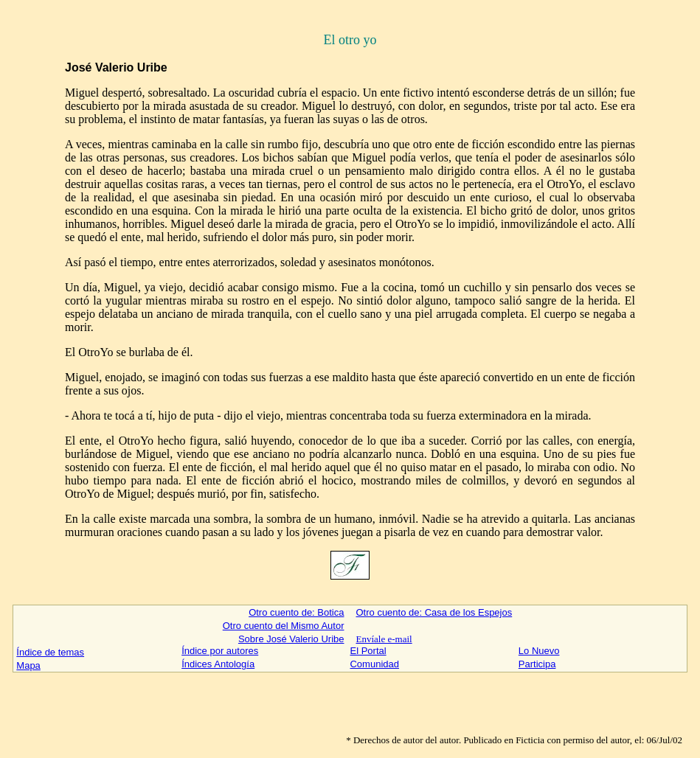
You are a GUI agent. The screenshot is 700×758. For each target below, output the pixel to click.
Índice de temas (50, 652)
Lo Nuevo (539, 651)
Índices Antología (218, 664)
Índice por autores (220, 651)
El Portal (368, 651)
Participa (537, 664)
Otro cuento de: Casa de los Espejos (434, 612)
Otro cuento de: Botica (296, 612)
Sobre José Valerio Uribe (291, 639)
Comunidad (374, 664)
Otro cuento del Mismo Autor (284, 626)
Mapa (28, 665)
